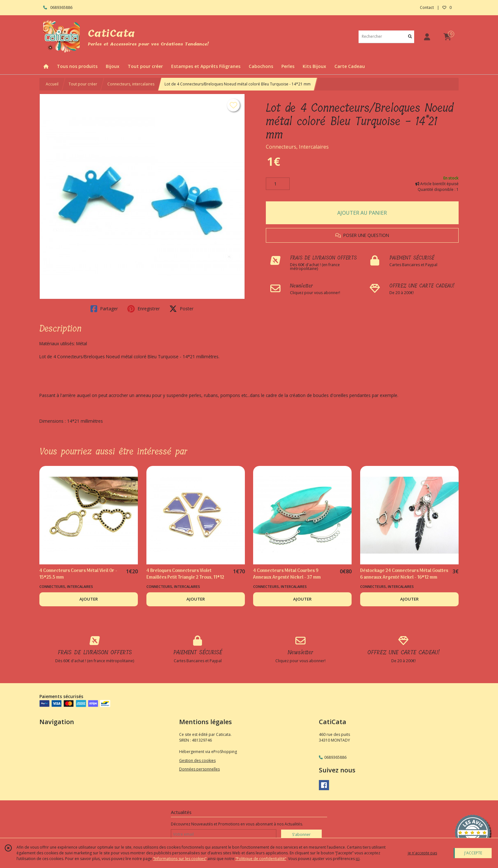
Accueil (52, 84)
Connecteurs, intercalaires (131, 84)
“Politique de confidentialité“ (261, 859)
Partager (104, 309)
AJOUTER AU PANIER (362, 213)
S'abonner (301, 834)
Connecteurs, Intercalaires (297, 147)
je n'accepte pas (422, 853)
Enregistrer (144, 309)
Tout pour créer (83, 84)
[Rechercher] (410, 37)
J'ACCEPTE (473, 853)
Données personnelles (199, 769)
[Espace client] (427, 37)
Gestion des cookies (197, 760)
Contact (427, 7)
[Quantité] (278, 184)
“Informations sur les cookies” (180, 859)
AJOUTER (89, 599)
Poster (181, 309)
